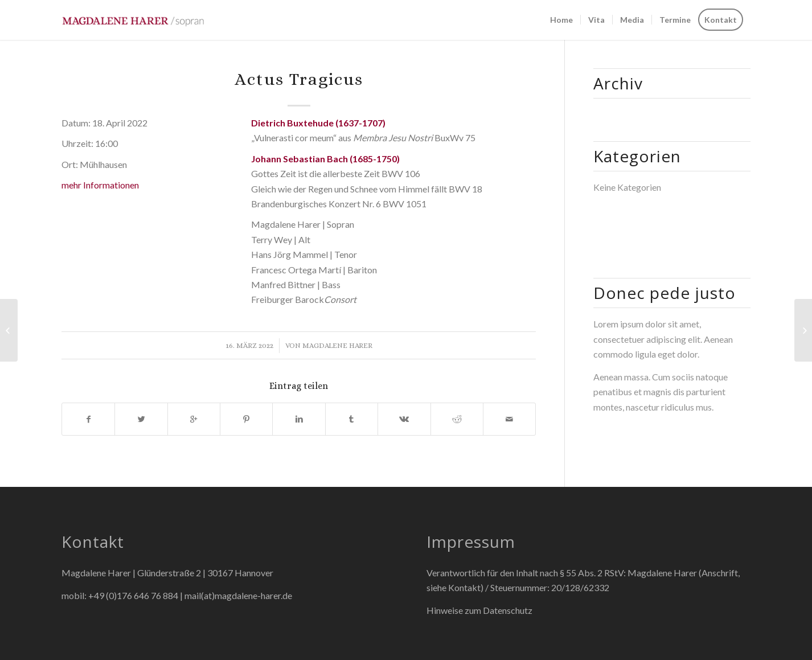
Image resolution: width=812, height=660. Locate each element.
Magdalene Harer (337, 345)
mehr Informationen (100, 185)
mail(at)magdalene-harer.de (238, 595)
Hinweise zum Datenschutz (479, 610)
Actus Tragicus (299, 79)
